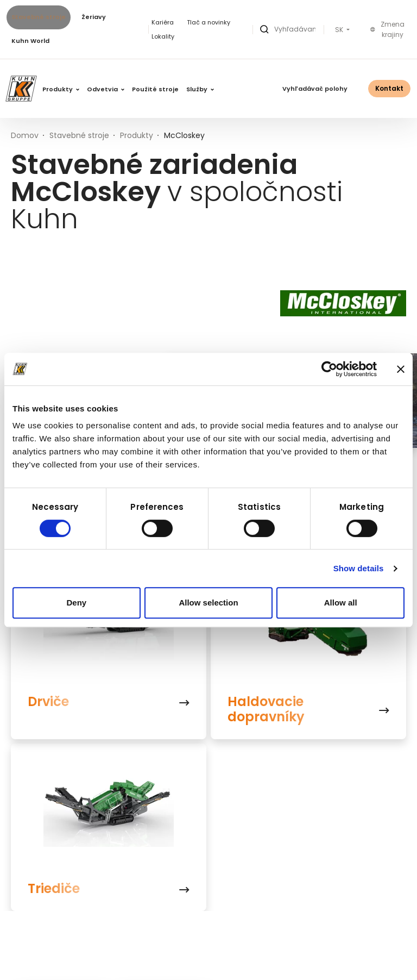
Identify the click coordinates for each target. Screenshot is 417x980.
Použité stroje (155, 89)
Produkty (61, 89)
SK (340, 30)
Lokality (163, 36)
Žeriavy (94, 17)
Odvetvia (106, 89)
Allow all (341, 603)
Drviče (48, 702)
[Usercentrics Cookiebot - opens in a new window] (329, 369)
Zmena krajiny (387, 30)
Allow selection (208, 603)
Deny (76, 603)
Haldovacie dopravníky (266, 709)
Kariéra (163, 22)
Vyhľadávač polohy (315, 89)
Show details (359, 568)
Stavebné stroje (39, 17)
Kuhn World (30, 41)
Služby (200, 89)
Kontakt (389, 88)
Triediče (54, 889)
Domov (25, 135)
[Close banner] (401, 369)
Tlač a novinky (208, 22)
